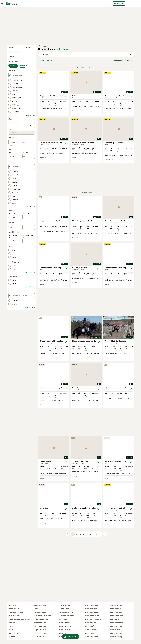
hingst (11, 626)
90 (100, 534)
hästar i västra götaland (93, 619)
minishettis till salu (40, 612)
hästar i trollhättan (91, 612)
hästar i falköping (115, 637)
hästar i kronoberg (91, 630)
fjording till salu (14, 616)
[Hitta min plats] (31, 126)
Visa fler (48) (30, 307)
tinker (36, 609)
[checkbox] (10, 80)
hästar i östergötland (91, 616)
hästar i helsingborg (116, 612)
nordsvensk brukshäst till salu (19, 619)
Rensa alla (29, 48)
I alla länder (63, 49)
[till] (29, 156)
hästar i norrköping (116, 623)
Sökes (23, 66)
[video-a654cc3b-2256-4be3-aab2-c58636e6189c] (119, 328)
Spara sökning (46, 60)
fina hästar (12, 605)
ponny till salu (14, 623)
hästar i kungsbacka (91, 637)
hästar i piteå (64, 633)
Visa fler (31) (30, 206)
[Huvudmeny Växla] (2, 4)
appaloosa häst (14, 633)
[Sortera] (122, 60)
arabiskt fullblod (40, 605)
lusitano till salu (40, 626)
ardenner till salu (15, 609)
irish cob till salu (40, 623)
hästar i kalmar (64, 630)
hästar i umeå (89, 626)
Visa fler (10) (30, 273)
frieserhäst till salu (41, 619)
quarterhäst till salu (16, 612)
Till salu (13, 66)
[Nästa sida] (105, 534)
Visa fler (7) (30, 115)
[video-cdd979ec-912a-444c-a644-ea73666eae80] (86, 328)
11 (93, 534)
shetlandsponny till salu (42, 616)
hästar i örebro (64, 623)
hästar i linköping (115, 605)
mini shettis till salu (66, 612)
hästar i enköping (90, 623)
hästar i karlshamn (91, 605)
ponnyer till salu (65, 605)
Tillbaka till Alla (14, 52)
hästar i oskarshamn (116, 633)
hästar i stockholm (91, 609)
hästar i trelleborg (115, 626)
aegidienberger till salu (67, 616)
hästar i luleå (89, 633)
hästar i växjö (114, 619)
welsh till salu (14, 637)
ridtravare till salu (40, 633)
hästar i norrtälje (115, 609)
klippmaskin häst (40, 630)
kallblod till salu (40, 637)
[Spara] (66, 97)
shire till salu (63, 619)
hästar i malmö (114, 630)
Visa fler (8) (30, 287)
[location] (22, 126)
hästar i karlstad (65, 626)
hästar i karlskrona (116, 616)
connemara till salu (66, 609)
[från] (15, 156)
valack (11, 630)
